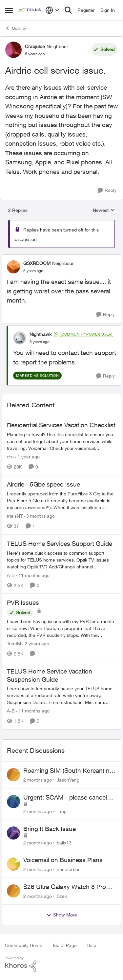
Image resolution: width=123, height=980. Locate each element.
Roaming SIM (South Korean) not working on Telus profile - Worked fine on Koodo (69, 771)
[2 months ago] (38, 780)
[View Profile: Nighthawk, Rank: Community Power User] (20, 338)
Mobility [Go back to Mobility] (15, 28)
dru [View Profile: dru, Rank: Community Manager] (10, 457)
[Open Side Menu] (9, 10)
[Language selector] (52, 10)
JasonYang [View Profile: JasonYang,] (68, 780)
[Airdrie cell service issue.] (33, 271)
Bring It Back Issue (50, 829)
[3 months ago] (39, 516)
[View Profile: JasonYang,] (13, 775)
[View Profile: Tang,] (13, 802)
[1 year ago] (27, 457)
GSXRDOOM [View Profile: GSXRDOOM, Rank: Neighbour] (37, 263)
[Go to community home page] (30, 10)
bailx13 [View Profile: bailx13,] (64, 842)
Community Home (24, 945)
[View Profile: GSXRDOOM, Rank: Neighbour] (13, 267)
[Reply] (107, 190)
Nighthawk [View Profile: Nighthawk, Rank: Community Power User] (41, 334)
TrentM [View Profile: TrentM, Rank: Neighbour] (14, 644)
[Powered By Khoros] (61, 964)
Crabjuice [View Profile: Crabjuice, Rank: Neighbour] (35, 46)
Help (91, 945)
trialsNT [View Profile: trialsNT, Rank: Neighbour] (15, 516)
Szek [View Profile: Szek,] (62, 896)
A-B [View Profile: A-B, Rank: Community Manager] (11, 575)
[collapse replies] (61, 258)
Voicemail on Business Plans (63, 860)
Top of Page (64, 945)
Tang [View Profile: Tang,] (62, 811)
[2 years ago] (36, 644)
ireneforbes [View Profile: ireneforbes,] (69, 869)
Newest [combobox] (104, 210)
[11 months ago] (33, 575)
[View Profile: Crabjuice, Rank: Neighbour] (13, 50)
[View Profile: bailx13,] (13, 833)
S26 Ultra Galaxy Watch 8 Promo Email (69, 887)
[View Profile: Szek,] (13, 891)
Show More (62, 915)
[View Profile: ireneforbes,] (13, 864)
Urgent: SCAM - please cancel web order (65, 798)
